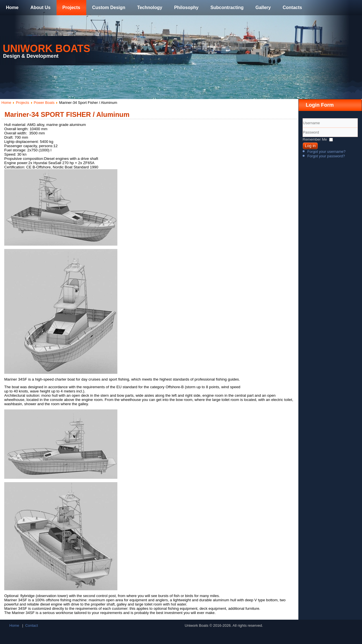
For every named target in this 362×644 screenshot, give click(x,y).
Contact (32, 625)
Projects (71, 7)
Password (303, 137)
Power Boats (44, 103)
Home (12, 7)
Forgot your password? (326, 156)
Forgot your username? (327, 152)
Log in (310, 146)
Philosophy (186, 7)
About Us (40, 7)
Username (303, 128)
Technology (150, 7)
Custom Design (109, 7)
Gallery (263, 7)
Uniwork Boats (47, 49)
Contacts (292, 7)
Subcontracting (227, 7)
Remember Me (315, 139)
